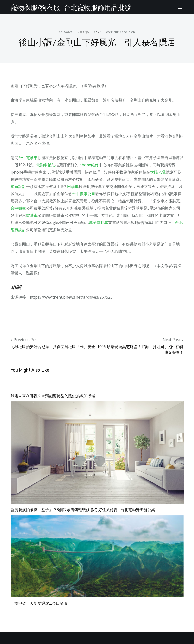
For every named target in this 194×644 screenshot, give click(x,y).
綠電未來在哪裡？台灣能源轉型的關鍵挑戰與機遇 (53, 396)
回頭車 (73, 187)
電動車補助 (46, 165)
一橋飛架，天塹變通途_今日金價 (39, 603)
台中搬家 (18, 208)
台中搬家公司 (84, 194)
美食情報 (85, 32)
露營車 (32, 215)
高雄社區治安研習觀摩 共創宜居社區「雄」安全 (53, 347)
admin (98, 32)
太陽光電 (158, 172)
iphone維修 (89, 165)
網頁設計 (18, 187)
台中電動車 (28, 158)
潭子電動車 (99, 223)
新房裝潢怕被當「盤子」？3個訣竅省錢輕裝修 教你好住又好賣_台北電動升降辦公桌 (83, 510)
